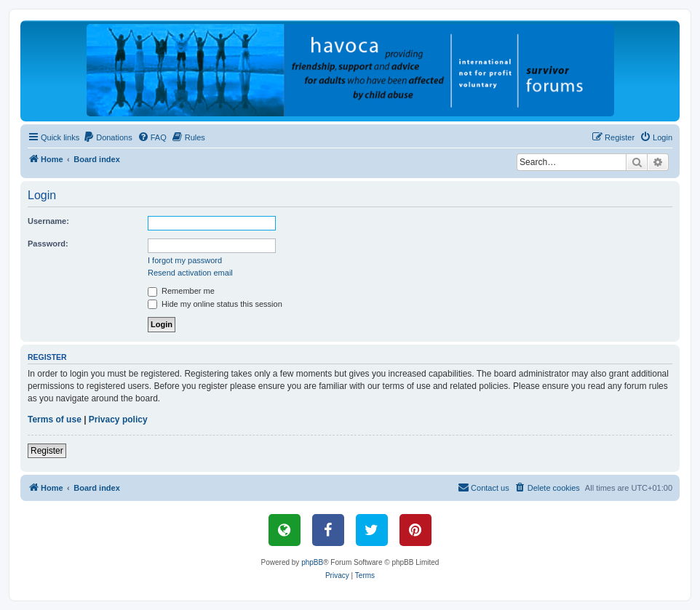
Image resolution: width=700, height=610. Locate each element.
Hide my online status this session (215, 304)
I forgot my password (185, 260)
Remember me (181, 291)
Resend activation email (190, 273)
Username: (48, 221)
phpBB (312, 562)
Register (47, 451)
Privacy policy (118, 420)
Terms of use (55, 420)
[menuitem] (108, 137)
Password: (48, 244)
